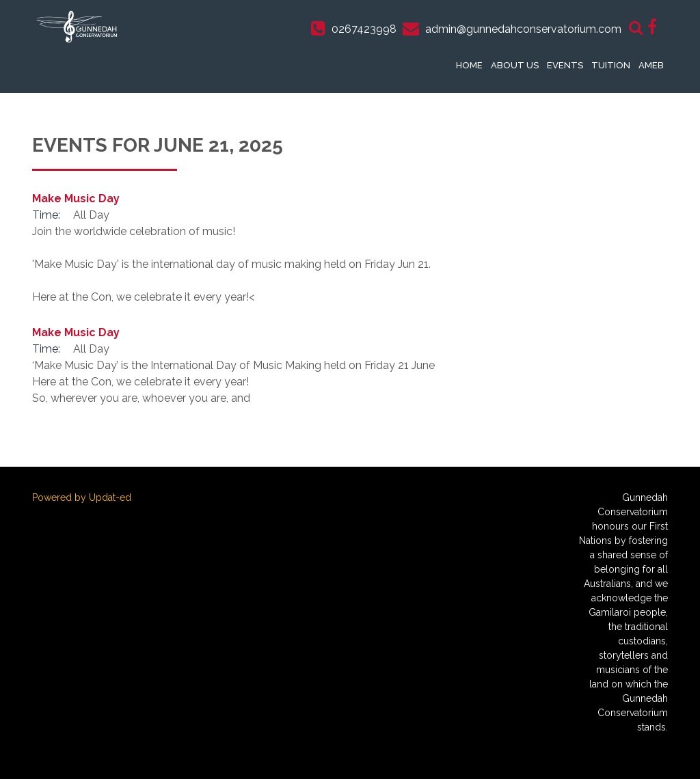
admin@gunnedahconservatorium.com (523, 29)
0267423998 (364, 29)
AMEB (651, 65)
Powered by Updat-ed (82, 497)
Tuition (611, 65)
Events (565, 65)
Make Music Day (76, 199)
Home (469, 65)
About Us (515, 65)
